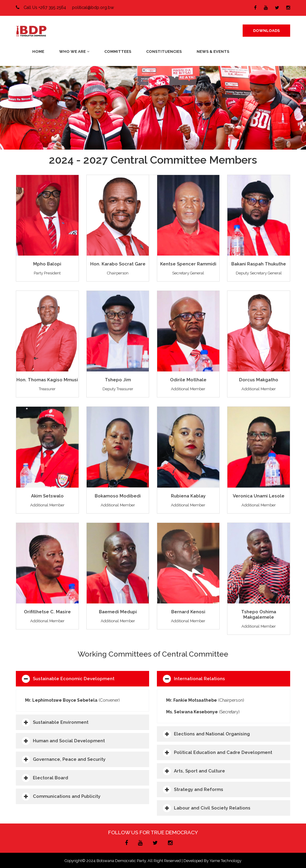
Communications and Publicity (67, 796)
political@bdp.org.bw (93, 7)
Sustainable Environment (61, 722)
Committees (118, 52)
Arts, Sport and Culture (199, 771)
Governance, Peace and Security (69, 759)
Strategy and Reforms (199, 789)
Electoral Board (51, 778)
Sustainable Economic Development (74, 679)
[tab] (82, 679)
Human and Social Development (69, 741)
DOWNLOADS (266, 31)
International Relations (199, 679)
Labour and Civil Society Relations (212, 808)
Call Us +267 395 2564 (41, 7)
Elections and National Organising (212, 734)
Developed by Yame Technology (212, 861)
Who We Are (74, 52)
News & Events (213, 52)
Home (38, 52)
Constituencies (164, 52)
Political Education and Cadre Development (223, 752)
